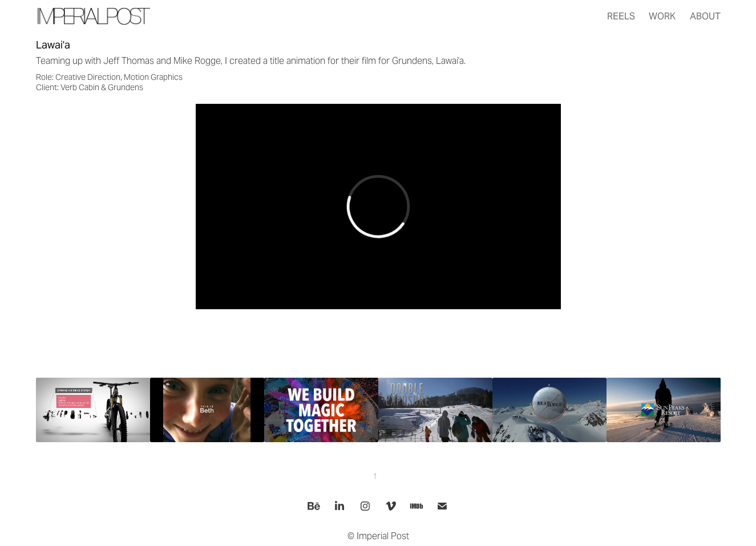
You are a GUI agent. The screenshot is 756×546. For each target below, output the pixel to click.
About (705, 16)
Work (662, 16)
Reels (621, 16)
